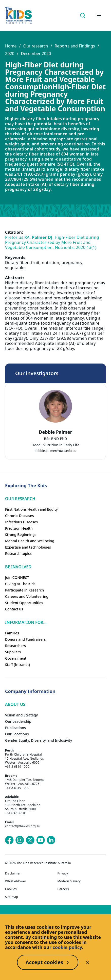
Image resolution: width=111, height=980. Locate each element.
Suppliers (13, 652)
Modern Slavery (69, 881)
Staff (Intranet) (17, 665)
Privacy (63, 873)
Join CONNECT (17, 577)
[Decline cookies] (87, 962)
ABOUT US (15, 704)
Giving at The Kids (20, 584)
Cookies (11, 889)
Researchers (15, 646)
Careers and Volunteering (27, 596)
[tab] (55, 436)
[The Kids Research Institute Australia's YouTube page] (41, 840)
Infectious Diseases (21, 522)
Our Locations (17, 734)
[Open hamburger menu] (99, 15)
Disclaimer (13, 873)
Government (16, 658)
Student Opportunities (24, 603)
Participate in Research (24, 590)
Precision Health (19, 528)
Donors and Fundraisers (25, 639)
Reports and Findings (75, 46)
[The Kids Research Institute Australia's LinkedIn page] (51, 840)
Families (12, 633)
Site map (12, 897)
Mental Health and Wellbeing (30, 541)
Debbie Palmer (55, 432)
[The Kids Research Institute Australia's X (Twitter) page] (30, 840)
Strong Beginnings (21, 535)
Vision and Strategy (21, 715)
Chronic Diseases (19, 516)
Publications (15, 728)
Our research (35, 46)
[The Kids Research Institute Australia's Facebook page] (9, 840)
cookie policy (67, 947)
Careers (63, 889)
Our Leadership (18, 721)
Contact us (14, 609)
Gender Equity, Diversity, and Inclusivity (39, 740)
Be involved (18, 567)
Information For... (26, 622)
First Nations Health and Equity (31, 509)
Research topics (18, 553)
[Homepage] (18, 16)
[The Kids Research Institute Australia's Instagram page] (20, 840)
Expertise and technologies (28, 547)
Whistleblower (16, 881)
